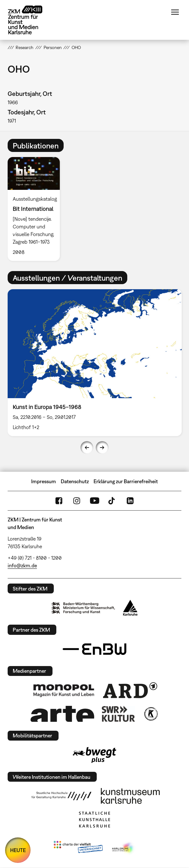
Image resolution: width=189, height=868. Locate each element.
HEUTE (18, 850)
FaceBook (59, 501)
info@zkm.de (22, 565)
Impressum (44, 481)
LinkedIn (130, 501)
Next (102, 448)
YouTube (94, 501)
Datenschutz (75, 481)
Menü (175, 12)
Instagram (77, 501)
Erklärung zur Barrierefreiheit (126, 481)
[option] (36, 209)
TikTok (112, 501)
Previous (87, 448)
